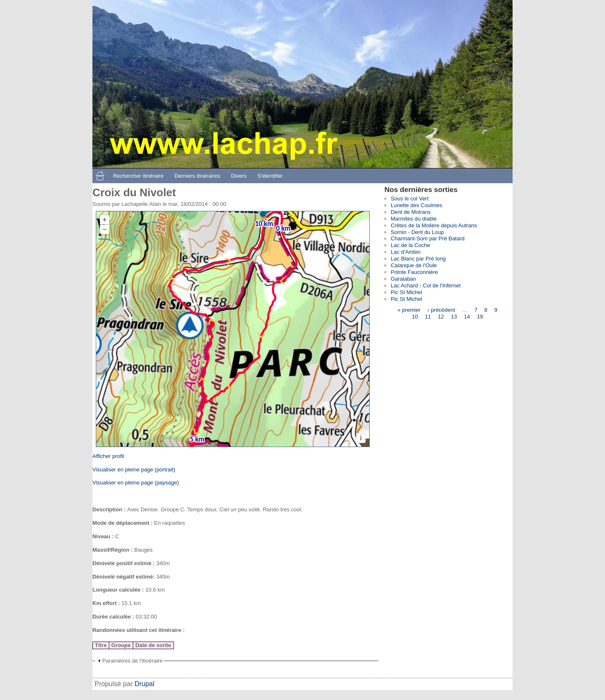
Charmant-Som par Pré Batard (428, 238)
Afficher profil (108, 456)
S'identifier (270, 176)
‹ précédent (441, 310)
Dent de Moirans (411, 212)
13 (454, 317)
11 (428, 317)
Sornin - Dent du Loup (417, 232)
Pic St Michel (406, 292)
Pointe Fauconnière (414, 272)
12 (441, 317)
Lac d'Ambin (406, 252)
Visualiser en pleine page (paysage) (136, 483)
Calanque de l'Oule (414, 265)
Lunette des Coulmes (416, 205)
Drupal (144, 684)
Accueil (100, 176)
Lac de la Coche (410, 245)
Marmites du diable (414, 219)
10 (415, 317)
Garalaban (404, 279)
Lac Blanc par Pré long (418, 259)
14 (467, 317)
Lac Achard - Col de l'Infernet (426, 286)
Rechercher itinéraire (138, 176)
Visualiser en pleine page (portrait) (134, 470)
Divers (239, 176)
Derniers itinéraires (197, 176)
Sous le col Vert (410, 199)
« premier (409, 310)
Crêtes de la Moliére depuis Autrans (434, 225)
